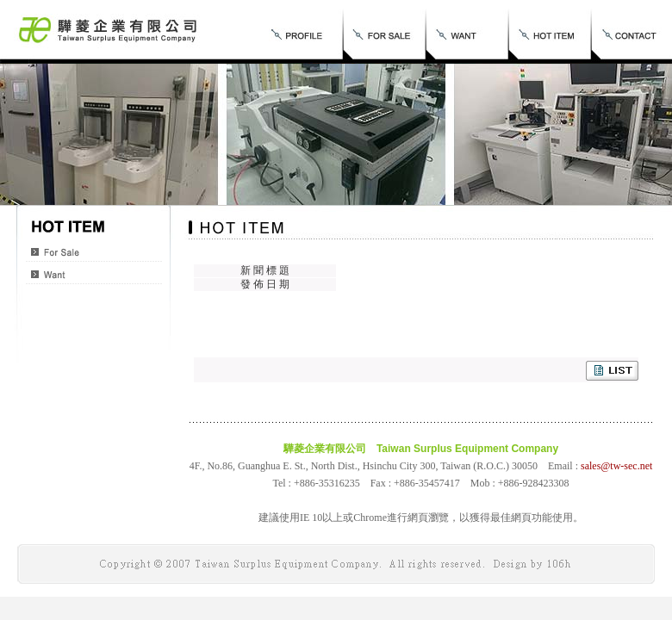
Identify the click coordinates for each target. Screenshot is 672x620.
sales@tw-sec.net (616, 466)
